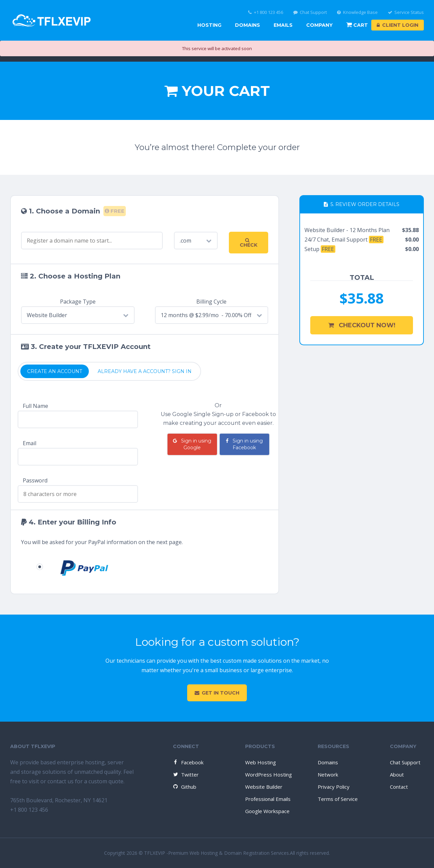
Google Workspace (267, 811)
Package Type (78, 302)
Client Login (398, 25)
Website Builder (264, 787)
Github (184, 787)
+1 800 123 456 (266, 12)
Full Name (35, 406)
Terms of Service (338, 799)
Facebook (188, 762)
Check (249, 243)
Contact (399, 787)
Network (328, 774)
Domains (248, 25)
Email (29, 443)
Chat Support (310, 12)
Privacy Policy (334, 787)
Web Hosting (261, 762)
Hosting (209, 25)
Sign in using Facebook (244, 444)
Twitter (185, 774)
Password (35, 480)
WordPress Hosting (269, 774)
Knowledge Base (357, 12)
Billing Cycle (211, 302)
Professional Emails (268, 799)
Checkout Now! (362, 325)
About (397, 774)
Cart (357, 25)
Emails (283, 25)
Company (319, 25)
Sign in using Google (192, 444)
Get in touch (217, 693)
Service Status (406, 12)
